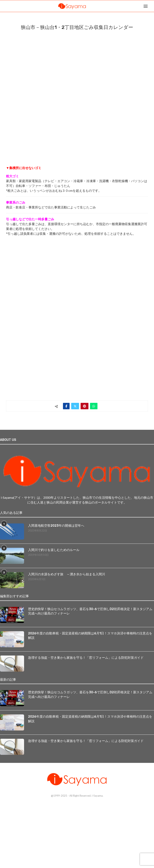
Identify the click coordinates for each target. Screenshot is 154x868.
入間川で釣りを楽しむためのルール (54, 550)
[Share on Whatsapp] (94, 406)
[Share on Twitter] (75, 406)
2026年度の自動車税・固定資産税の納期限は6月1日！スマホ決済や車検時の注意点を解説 (90, 636)
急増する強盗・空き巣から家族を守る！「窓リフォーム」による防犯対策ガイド (86, 658)
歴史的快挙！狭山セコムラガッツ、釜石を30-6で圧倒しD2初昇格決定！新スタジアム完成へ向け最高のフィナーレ (90, 611)
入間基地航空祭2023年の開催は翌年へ (56, 526)
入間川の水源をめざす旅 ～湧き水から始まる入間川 (67, 574)
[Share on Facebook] (66, 406)
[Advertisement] (36, 268)
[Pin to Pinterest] (85, 406)
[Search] (152, 6)
